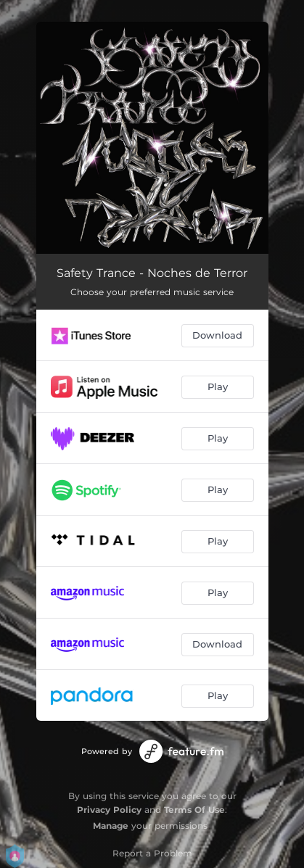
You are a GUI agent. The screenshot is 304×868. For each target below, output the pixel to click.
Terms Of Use (194, 810)
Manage (111, 826)
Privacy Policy (109, 810)
